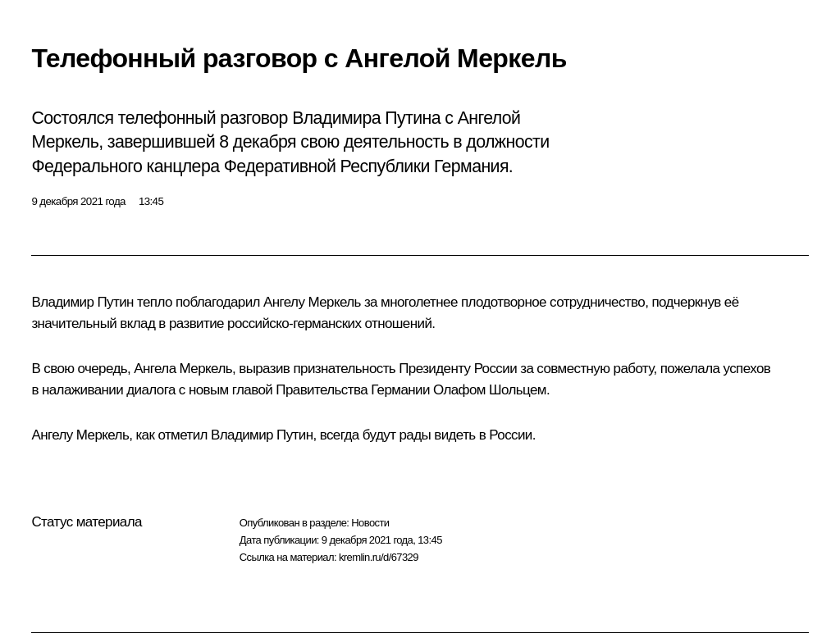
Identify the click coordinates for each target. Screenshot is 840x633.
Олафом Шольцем (490, 390)
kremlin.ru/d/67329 (379, 557)
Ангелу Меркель (312, 302)
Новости (370, 523)
